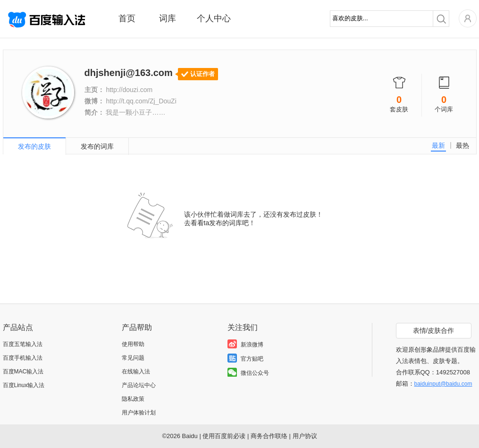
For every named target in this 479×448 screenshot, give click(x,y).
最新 (438, 145)
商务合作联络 (269, 436)
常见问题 (133, 358)
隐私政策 (133, 399)
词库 (168, 18)
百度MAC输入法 (23, 372)
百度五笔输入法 (23, 344)
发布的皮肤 (34, 146)
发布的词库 (97, 146)
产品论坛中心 (139, 385)
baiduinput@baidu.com (443, 384)
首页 (127, 18)
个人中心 (214, 18)
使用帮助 (133, 344)
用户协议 (305, 436)
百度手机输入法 (23, 358)
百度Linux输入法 (24, 385)
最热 (462, 145)
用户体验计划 (139, 413)
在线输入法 (136, 372)
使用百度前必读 (224, 436)
